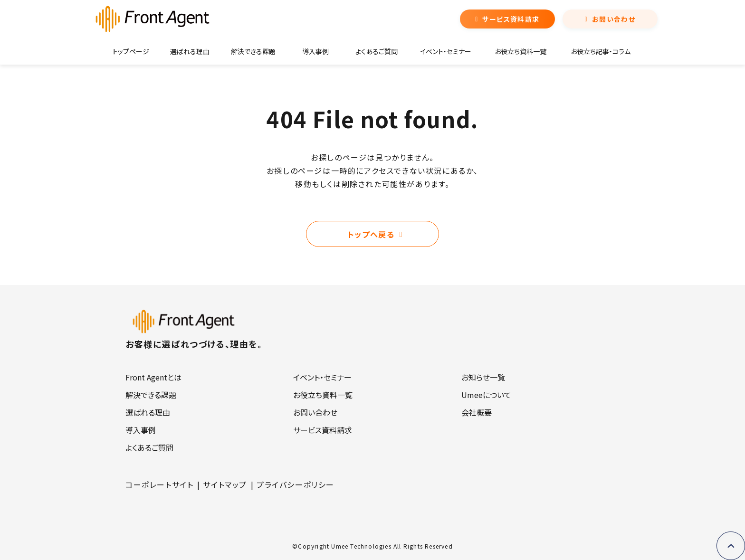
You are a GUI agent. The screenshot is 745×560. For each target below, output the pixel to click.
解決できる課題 (253, 51)
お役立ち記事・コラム (601, 51)
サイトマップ (225, 484)
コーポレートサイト (159, 484)
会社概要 (477, 412)
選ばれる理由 (190, 51)
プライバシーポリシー (296, 484)
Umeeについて (486, 395)
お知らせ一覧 (483, 377)
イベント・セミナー (446, 51)
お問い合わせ (614, 19)
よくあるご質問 (377, 51)
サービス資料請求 (511, 19)
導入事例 (315, 51)
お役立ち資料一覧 (521, 51)
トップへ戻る (371, 234)
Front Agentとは (153, 377)
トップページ (131, 51)
